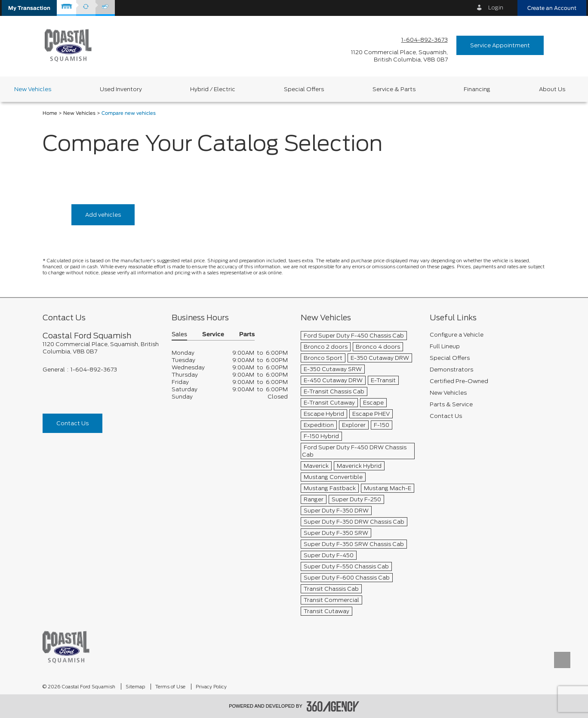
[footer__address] (101, 348)
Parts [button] (247, 335)
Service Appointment (500, 45)
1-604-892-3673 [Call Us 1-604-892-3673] (425, 40)
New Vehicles (79, 113)
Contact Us (72, 423)
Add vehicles (103, 215)
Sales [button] (179, 335)
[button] (29, 8)
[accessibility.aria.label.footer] (333, 706)
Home (50, 113)
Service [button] (213, 335)
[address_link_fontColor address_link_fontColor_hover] (399, 56)
